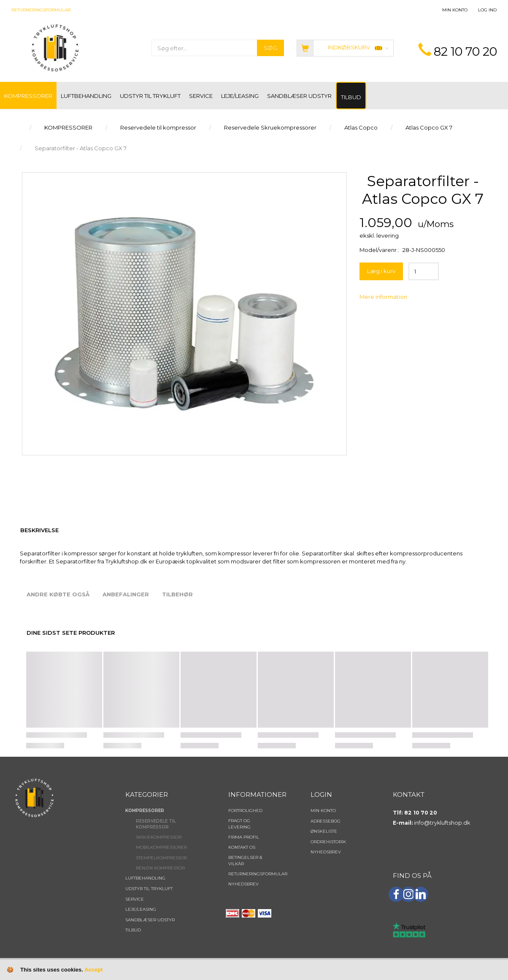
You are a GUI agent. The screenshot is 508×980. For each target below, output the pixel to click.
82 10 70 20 (465, 51)
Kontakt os (242, 847)
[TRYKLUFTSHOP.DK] (55, 47)
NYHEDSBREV (243, 884)
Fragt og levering (239, 824)
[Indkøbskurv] (345, 47)
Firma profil (244, 837)
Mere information (383, 297)
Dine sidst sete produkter (71, 633)
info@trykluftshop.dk (442, 823)
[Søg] (270, 48)
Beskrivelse (39, 530)
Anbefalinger (126, 594)
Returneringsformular (41, 10)
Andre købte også (58, 594)
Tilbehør (177, 594)
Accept (93, 970)
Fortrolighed (245, 811)
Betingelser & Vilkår (245, 860)
